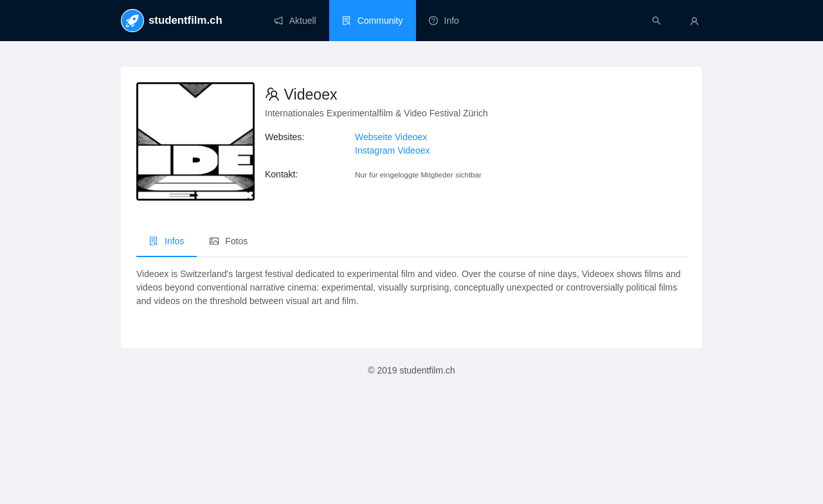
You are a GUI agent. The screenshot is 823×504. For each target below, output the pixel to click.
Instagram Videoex (392, 150)
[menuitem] (295, 21)
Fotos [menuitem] (229, 241)
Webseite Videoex (391, 137)
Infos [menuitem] (167, 241)
